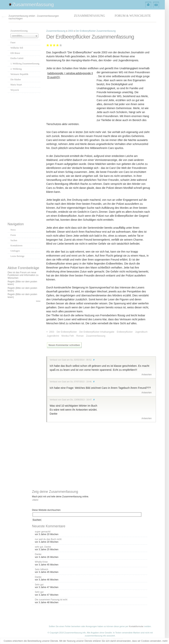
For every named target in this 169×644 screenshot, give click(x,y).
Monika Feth (68, 336)
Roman (80, 336)
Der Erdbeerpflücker (67, 332)
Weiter (38, 301)
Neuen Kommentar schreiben (64, 345)
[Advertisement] (24, 156)
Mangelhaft (48, 45)
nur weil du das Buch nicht (48, 539)
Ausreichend (51, 45)
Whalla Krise (41, 562)
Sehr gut (61, 45)
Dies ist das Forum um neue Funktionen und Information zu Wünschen (23, 275)
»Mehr (35, 500)
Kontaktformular (136, 626)
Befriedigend (54, 45)
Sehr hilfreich (41, 569)
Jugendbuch (141, 332)
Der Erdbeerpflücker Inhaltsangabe (97, 332)
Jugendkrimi (53, 336)
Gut (57, 45)
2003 (71, 31)
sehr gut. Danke (43, 547)
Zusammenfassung (33, 5)
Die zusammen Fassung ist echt (51, 600)
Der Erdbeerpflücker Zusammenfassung (96, 31)
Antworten (147, 375)
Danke (38, 554)
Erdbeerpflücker (125, 332)
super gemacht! (43, 532)
